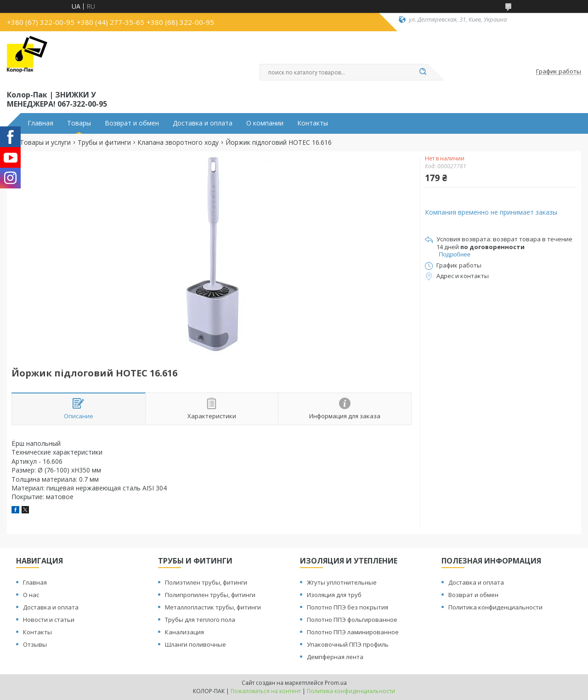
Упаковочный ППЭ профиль (348, 644)
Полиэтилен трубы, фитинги (206, 582)
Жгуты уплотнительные (342, 582)
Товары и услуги (45, 142)
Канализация (184, 632)
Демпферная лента (335, 657)
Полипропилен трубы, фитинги (210, 595)
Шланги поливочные (195, 644)
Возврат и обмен (132, 123)
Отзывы (35, 644)
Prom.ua (336, 683)
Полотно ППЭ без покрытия (348, 607)
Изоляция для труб (334, 595)
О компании (265, 123)
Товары (79, 123)
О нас (31, 595)
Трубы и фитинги (104, 142)
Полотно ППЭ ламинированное (353, 632)
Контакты (313, 123)
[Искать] (423, 72)
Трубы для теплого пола (200, 620)
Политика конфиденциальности (495, 607)
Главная (40, 123)
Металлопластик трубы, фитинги (213, 607)
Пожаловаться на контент (266, 691)
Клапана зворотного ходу (178, 142)
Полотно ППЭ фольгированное (352, 620)
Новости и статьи (49, 620)
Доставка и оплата (203, 123)
